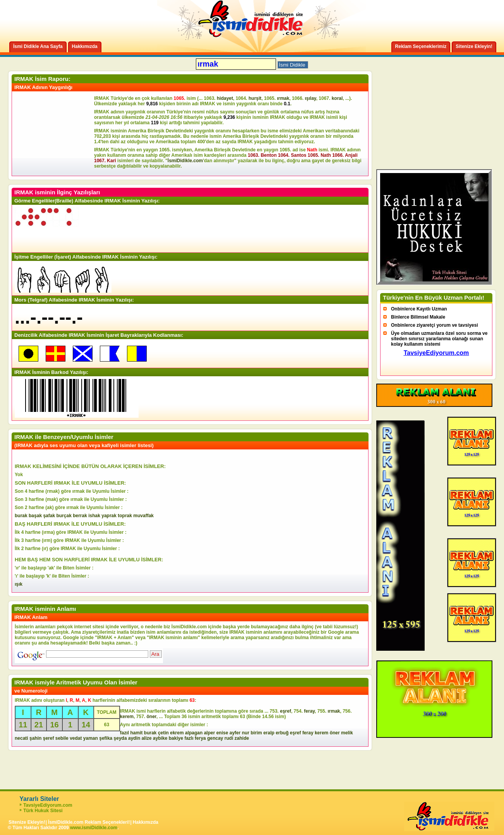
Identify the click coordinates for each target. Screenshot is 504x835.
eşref (285, 711)
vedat (76, 738)
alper (210, 733)
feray (309, 711)
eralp (269, 733)
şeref (49, 738)
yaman (91, 738)
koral (337, 98)
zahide (242, 738)
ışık (19, 584)
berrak (80, 516)
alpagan (194, 733)
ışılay (310, 98)
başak (35, 516)
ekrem (177, 733)
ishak (94, 516)
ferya (200, 738)
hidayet (225, 98)
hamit (136, 733)
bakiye (176, 738)
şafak (49, 516)
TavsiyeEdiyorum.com (48, 805)
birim (256, 733)
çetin (163, 733)
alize (147, 738)
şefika (106, 738)
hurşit (255, 98)
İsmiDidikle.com (185, 161)
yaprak (109, 516)
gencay (215, 738)
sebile (62, 738)
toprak (125, 516)
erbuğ (282, 733)
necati (21, 738)
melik (347, 733)
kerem (127, 717)
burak (21, 516)
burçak (64, 516)
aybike (160, 738)
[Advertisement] (54, 134)
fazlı (189, 738)
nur (246, 733)
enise (222, 733)
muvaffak (143, 516)
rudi (229, 738)
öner (152, 717)
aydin (134, 738)
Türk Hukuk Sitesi (43, 811)
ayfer (235, 733)
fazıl (124, 733)
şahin (35, 738)
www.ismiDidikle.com (94, 828)
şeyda (120, 738)
